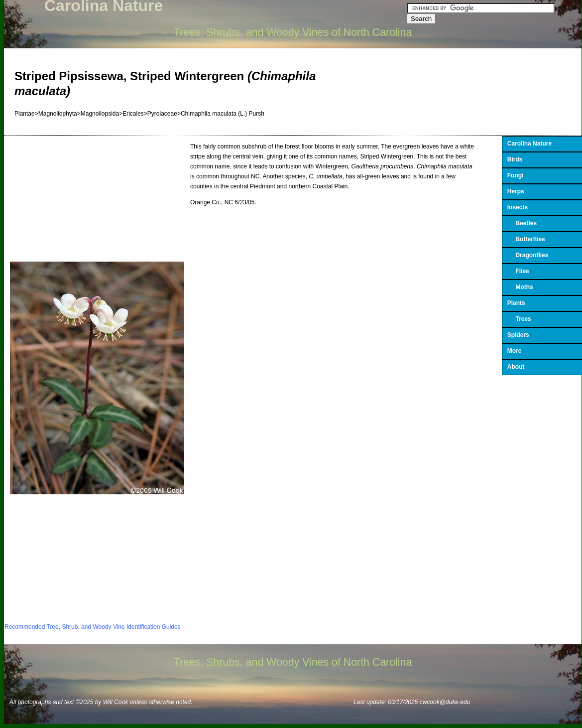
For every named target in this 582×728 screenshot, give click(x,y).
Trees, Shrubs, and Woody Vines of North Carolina (293, 32)
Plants (516, 303)
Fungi (516, 175)
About (516, 367)
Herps (516, 191)
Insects (518, 207)
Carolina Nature (529, 144)
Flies (518, 271)
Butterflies (526, 239)
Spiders (518, 335)
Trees (519, 319)
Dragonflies (528, 255)
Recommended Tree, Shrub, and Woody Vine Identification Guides (93, 627)
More (515, 351)
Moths (520, 287)
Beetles (522, 223)
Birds (515, 159)
